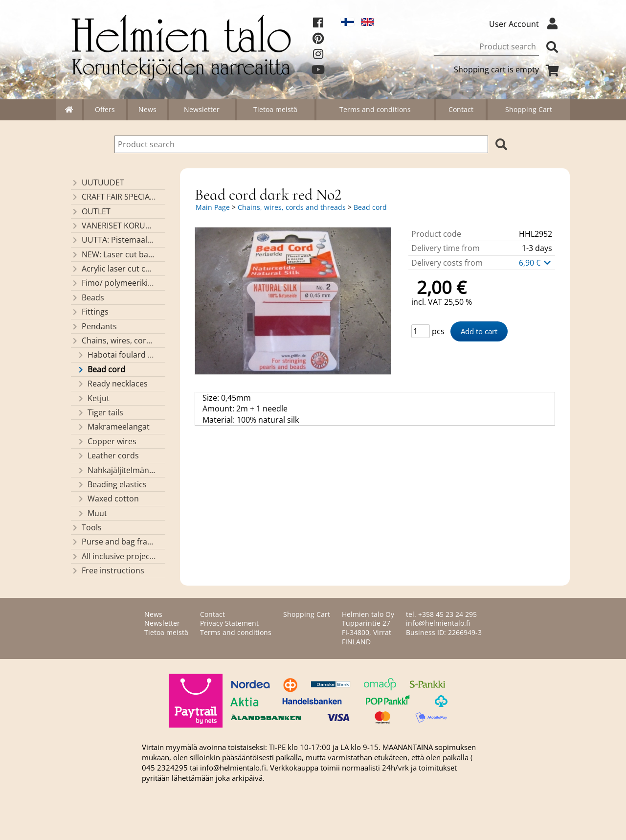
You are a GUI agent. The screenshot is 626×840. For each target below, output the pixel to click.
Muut (92, 513)
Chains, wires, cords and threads (113, 341)
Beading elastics (112, 484)
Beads (88, 297)
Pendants (94, 326)
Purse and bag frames (113, 542)
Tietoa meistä (275, 109)
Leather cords (108, 455)
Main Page (213, 207)
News (147, 109)
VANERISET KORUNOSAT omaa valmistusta (113, 226)
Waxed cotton (108, 499)
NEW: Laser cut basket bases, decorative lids (113, 254)
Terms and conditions (375, 109)
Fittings (90, 312)
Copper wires (107, 441)
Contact (461, 109)
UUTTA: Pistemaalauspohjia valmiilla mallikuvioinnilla (113, 240)
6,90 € (536, 263)
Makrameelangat (113, 427)
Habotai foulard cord (116, 355)
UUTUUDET (98, 182)
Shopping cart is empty (508, 69)
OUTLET (91, 211)
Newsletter (202, 109)
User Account (526, 24)
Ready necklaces (112, 384)
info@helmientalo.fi (438, 623)
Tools (86, 527)
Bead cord (101, 369)
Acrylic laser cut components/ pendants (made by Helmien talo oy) (113, 269)
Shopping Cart (529, 109)
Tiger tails (100, 412)
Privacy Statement (229, 623)
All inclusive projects (113, 556)
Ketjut (93, 398)
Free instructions (108, 570)
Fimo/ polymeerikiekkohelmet (113, 283)
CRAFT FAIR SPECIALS (113, 197)
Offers (105, 109)
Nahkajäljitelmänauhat (116, 470)
